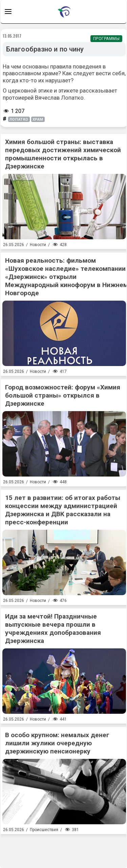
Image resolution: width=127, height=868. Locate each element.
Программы (107, 39)
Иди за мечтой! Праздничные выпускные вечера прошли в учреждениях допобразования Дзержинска (53, 629)
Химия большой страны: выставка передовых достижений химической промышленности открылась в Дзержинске (63, 154)
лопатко (19, 119)
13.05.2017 (12, 36)
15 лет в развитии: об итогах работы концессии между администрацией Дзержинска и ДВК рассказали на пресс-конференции (63, 510)
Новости (38, 245)
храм (38, 119)
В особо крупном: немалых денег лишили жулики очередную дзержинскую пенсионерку (57, 743)
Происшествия (44, 830)
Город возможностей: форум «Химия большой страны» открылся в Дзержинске (63, 395)
